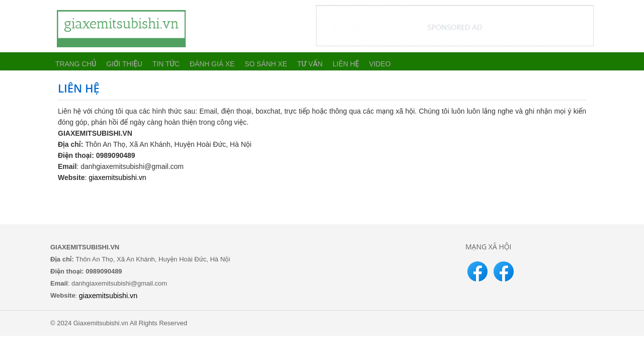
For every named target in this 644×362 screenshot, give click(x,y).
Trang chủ (74, 61)
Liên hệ (332, 61)
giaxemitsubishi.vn (117, 177)
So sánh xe (255, 61)
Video (365, 61)
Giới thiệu (120, 61)
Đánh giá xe (205, 61)
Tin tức (161, 61)
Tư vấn (298, 61)
